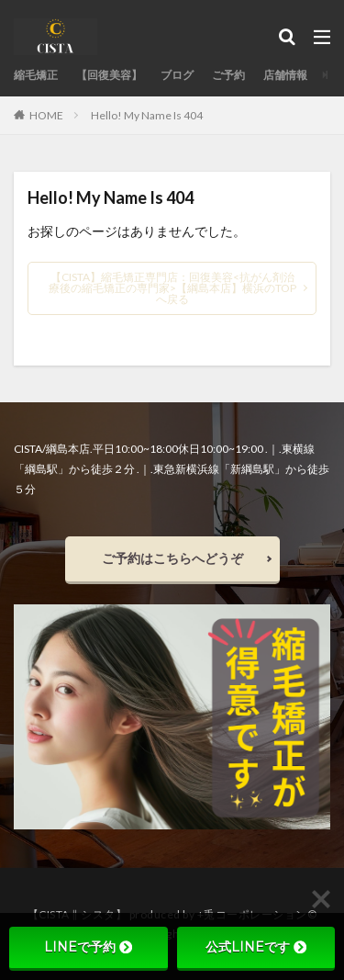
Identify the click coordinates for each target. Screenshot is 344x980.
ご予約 (228, 75)
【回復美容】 (109, 75)
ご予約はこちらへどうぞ (172, 558)
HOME (46, 115)
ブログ (177, 75)
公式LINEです (256, 947)
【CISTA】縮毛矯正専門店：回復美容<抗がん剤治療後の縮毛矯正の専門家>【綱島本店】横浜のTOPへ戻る (172, 288)
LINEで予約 (88, 947)
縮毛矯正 (36, 75)
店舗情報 (285, 75)
